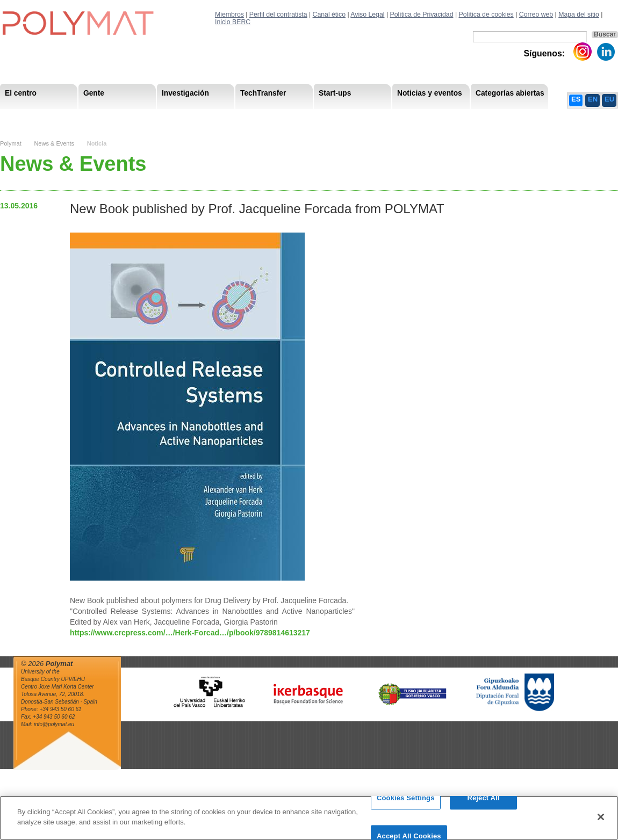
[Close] (601, 822)
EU (609, 99)
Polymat (11, 143)
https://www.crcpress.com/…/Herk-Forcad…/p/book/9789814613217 (190, 633)
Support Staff (88, 118)
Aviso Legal (367, 15)
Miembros (229, 15)
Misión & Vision (30, 118)
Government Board (99, 118)
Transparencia (249, 118)
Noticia (97, 143)
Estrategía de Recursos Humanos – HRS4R (350, 118)
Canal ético (329, 15)
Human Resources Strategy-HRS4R (397, 118)
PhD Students (243, 118)
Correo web (536, 15)
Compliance (306, 118)
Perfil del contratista (278, 15)
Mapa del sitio (579, 15)
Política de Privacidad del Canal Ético (530, 118)
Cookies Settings (406, 803)
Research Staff (29, 118)
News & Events (54, 143)
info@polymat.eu (54, 724)
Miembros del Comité (178, 118)
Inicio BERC (233, 22)
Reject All (483, 803)
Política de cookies (486, 15)
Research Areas (31, 118)
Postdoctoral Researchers (164, 118)
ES (576, 99)
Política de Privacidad (422, 15)
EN (593, 99)
